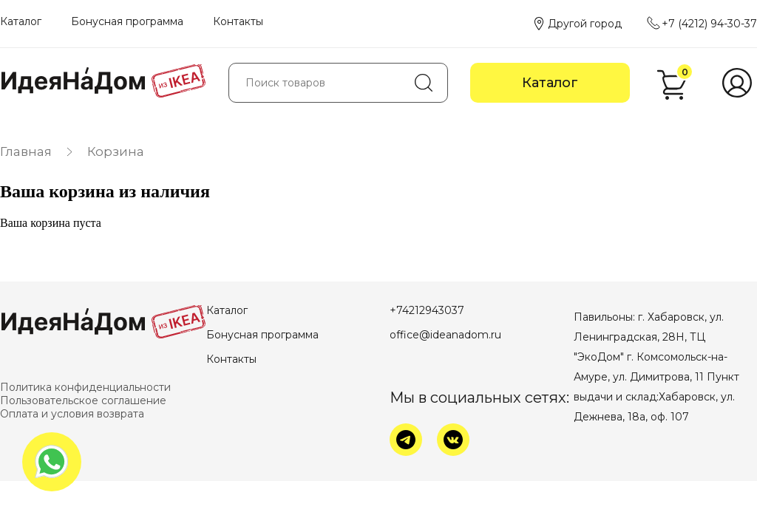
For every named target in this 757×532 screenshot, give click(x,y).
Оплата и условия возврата (72, 414)
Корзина (116, 151)
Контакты (238, 21)
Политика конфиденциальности (85, 387)
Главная (26, 151)
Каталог (21, 21)
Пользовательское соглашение (83, 400)
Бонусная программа (127, 21)
